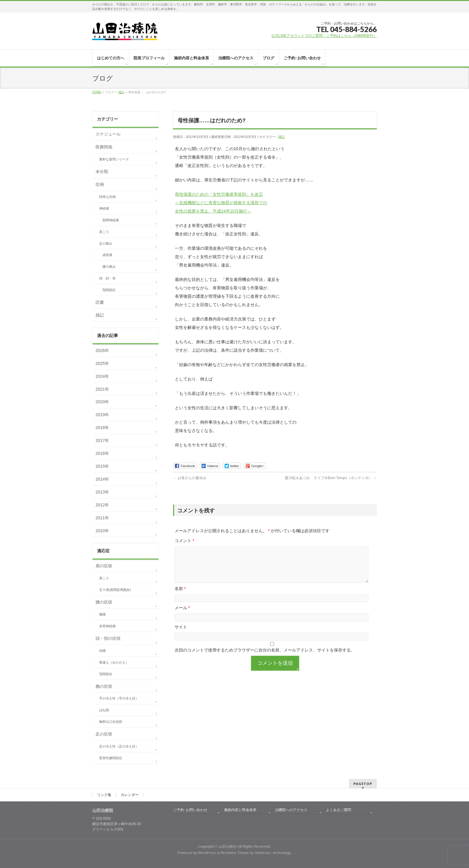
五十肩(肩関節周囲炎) (115, 590)
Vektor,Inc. (263, 853)
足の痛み (106, 243)
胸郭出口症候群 (111, 722)
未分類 (102, 172)
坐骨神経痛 (107, 626)
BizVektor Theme (235, 853)
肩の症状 (104, 566)
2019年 (102, 415)
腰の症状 (104, 602)
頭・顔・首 (107, 278)
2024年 (102, 376)
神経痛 (104, 208)
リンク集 (104, 795)
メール (182, 615)
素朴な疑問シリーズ (114, 159)
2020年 (102, 402)
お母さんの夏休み (190, 478)
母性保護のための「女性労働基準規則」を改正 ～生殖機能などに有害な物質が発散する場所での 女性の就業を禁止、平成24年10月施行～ (221, 203)
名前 (180, 596)
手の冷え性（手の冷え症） (119, 698)
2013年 (102, 492)
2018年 (102, 428)
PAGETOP (363, 784)
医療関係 (104, 147)
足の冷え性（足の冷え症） (119, 746)
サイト (181, 634)
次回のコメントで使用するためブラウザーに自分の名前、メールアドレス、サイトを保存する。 (265, 657)
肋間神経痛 (111, 220)
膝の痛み (109, 267)
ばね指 (104, 710)
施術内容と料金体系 (240, 810)
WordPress (207, 853)
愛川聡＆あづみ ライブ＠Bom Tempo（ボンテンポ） (331, 478)
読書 (100, 302)
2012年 (102, 505)
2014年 (102, 479)
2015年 (102, 466)
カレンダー (130, 795)
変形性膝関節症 (111, 758)
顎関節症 (109, 290)
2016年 (102, 453)
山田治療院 (228, 846)
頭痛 (102, 651)
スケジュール (108, 134)
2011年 (102, 518)
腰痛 (102, 614)
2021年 (102, 389)
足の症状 (104, 734)
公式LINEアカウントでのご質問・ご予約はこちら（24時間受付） (324, 36)
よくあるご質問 (338, 810)
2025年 (102, 363)
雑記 (282, 137)
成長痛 (107, 255)
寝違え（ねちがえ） (114, 662)
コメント (184, 541)
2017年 (102, 440)
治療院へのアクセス (291, 810)
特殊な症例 (107, 197)
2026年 (102, 350)
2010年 (102, 531)
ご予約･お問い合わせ (190, 810)
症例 (100, 184)
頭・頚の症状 (108, 638)
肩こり (104, 232)
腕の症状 (104, 686)
